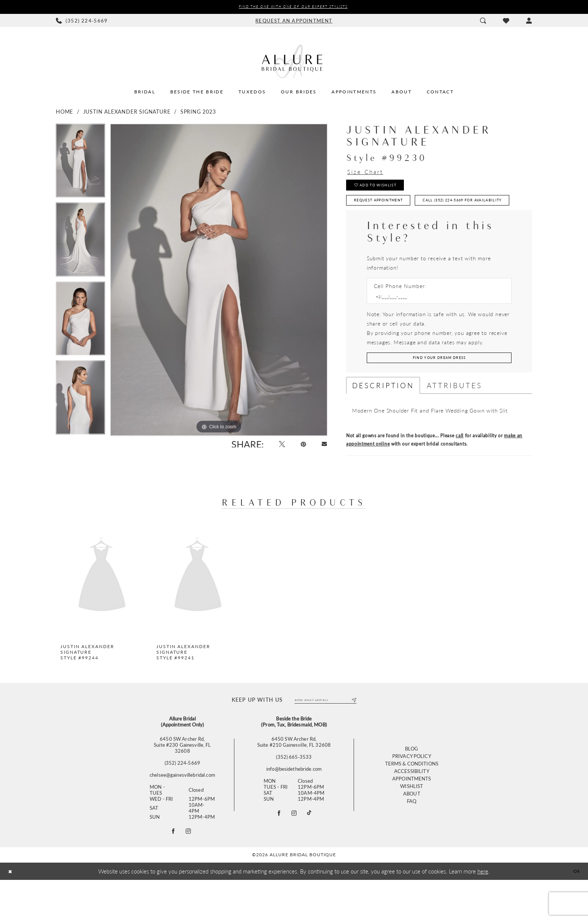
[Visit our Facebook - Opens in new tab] (276, 852)
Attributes (454, 421)
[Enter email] (325, 736)
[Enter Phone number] (435, 328)
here (483, 911)
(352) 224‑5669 (182, 800)
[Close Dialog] (11, 911)
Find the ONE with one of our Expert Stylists (293, 7)
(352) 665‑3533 (294, 794)
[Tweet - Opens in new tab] (275, 447)
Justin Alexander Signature (127, 113)
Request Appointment (389, 210)
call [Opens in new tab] (460, 471)
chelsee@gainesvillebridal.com (182, 812)
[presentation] (102, 612)
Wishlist (412, 825)
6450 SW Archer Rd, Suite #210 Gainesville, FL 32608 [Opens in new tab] (294, 779)
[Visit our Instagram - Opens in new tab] (294, 852)
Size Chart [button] (371, 174)
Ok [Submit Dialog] (575, 911)
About (412, 832)
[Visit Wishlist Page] (506, 22)
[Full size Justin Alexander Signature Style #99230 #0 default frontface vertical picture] (219, 281)
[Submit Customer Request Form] (439, 392)
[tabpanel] (80, 164)
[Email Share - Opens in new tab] (323, 447)
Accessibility (412, 810)
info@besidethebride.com (294, 806)
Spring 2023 (198, 113)
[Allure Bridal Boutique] (294, 62)
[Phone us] (82, 22)
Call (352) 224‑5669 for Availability (409, 229)
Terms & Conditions (412, 802)
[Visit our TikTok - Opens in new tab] (312, 852)
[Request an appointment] (294, 22)
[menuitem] (82, 22)
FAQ (412, 840)
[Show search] (483, 22)
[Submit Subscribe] (353, 736)
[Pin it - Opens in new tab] (299, 447)
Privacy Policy (412, 795)
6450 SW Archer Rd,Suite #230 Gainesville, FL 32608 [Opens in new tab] (182, 782)
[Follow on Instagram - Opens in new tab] (190, 870)
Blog (412, 787)
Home (64, 113)
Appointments (412, 817)
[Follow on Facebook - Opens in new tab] (172, 870)
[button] (529, 22)
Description (383, 421)
